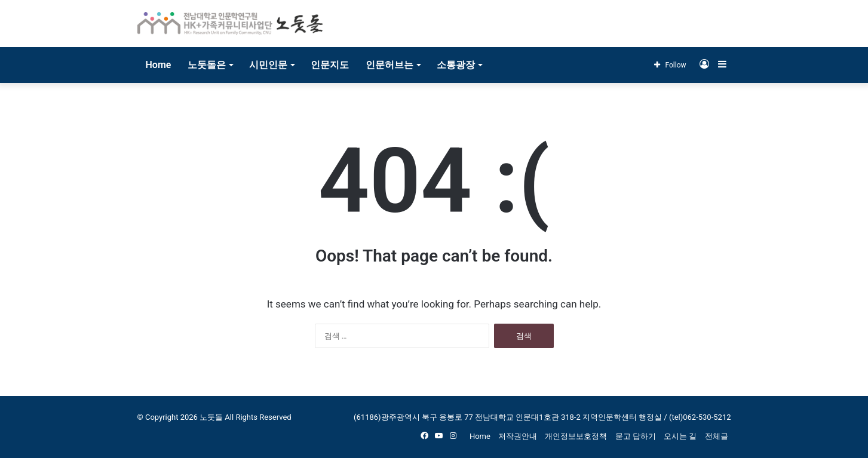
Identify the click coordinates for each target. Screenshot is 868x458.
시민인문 (268, 65)
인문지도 (330, 65)
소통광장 (456, 65)
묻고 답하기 (636, 436)
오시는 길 (680, 436)
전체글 (717, 436)
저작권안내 (518, 436)
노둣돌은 (207, 65)
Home (159, 65)
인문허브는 (389, 65)
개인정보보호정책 (576, 436)
